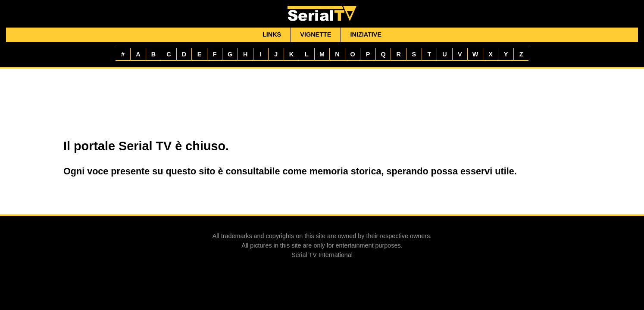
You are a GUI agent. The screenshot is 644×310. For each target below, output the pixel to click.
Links (272, 34)
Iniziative (366, 34)
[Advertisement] (322, 102)
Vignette (316, 34)
